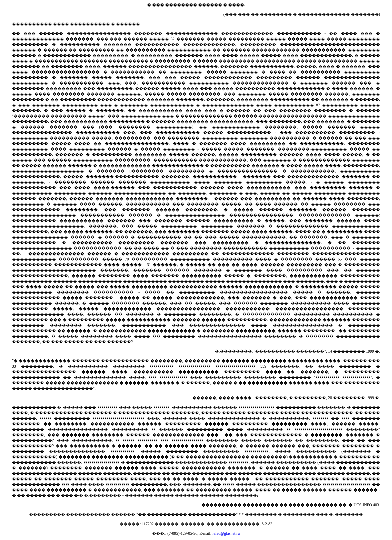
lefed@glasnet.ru (226, 533)
